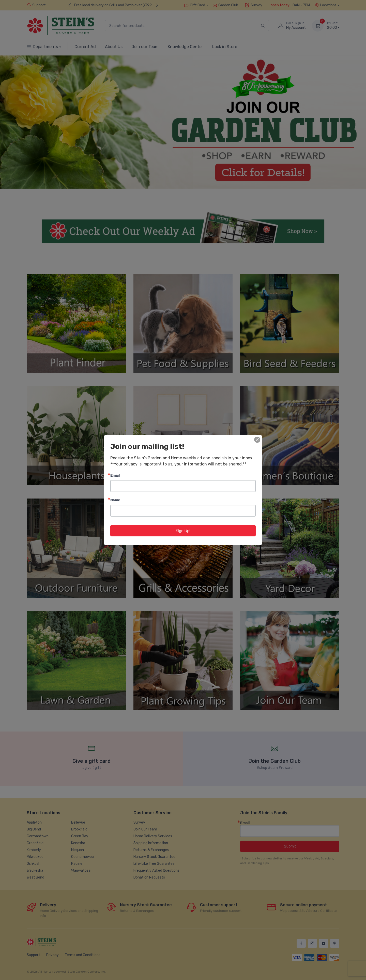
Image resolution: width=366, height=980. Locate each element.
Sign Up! (183, 530)
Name (115, 500)
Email (115, 475)
